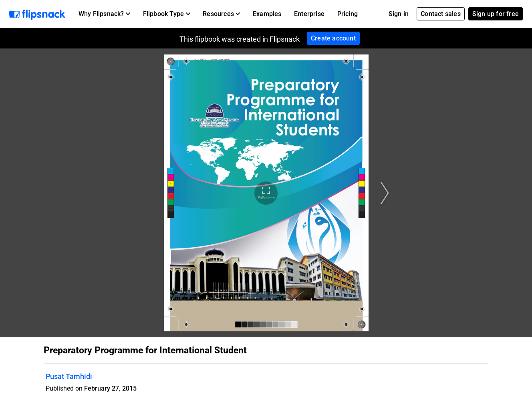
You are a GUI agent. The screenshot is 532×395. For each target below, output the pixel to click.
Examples (267, 14)
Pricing (348, 14)
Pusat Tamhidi (69, 376)
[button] (104, 14)
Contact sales (441, 14)
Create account (333, 38)
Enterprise (309, 14)
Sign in (399, 14)
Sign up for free (496, 14)
